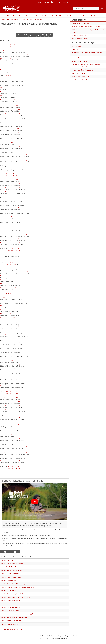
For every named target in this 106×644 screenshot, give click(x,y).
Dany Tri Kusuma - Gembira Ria (81, 39)
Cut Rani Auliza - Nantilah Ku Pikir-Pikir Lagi (15, 617)
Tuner (59, 2)
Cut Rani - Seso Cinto (8, 560)
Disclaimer (52, 636)
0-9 (9, 15)
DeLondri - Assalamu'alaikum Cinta (82, 70)
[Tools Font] (47, 35)
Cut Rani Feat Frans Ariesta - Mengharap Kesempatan (18, 587)
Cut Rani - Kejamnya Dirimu (10, 624)
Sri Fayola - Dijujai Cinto (79, 35)
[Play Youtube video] (35, 502)
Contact (37, 636)
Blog (67, 636)
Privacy (44, 636)
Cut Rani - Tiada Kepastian (10, 604)
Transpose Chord (49, 2)
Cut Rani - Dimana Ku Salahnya (11, 607)
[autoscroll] (33, 35)
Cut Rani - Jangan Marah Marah (11, 577)
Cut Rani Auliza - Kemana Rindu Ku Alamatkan (16, 597)
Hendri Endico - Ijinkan (79, 73)
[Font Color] (51, 35)
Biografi (60, 636)
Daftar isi (66, 2)
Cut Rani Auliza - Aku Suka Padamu (12, 564)
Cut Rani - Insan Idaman (9, 590)
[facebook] (5, 552)
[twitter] (15, 552)
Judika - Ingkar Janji (77, 58)
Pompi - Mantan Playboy (79, 61)
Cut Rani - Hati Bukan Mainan (11, 611)
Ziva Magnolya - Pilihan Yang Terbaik (83, 80)
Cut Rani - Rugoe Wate (9, 580)
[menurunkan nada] (19, 35)
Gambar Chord (75, 636)
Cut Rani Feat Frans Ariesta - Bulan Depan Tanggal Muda (19, 614)
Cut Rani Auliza (13, 20)
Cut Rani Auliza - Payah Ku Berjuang (12, 570)
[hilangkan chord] (39, 35)
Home (39, 2)
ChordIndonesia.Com (61, 639)
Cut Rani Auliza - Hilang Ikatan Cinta (13, 594)
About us (29, 636)
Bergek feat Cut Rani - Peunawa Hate (13, 567)
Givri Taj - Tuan (76, 46)
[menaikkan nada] (25, 35)
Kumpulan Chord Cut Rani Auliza (12, 630)
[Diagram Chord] (43, 35)
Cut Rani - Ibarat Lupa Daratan (11, 601)
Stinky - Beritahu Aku (78, 49)
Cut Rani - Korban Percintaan (10, 574)
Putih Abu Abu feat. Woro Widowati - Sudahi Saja (87, 27)
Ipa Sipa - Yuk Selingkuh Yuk (80, 76)
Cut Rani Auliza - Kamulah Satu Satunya (14, 584)
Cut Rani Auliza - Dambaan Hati (11, 621)
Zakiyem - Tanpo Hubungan (80, 23)
